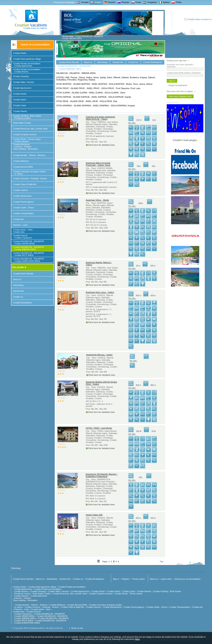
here (137, 639)
